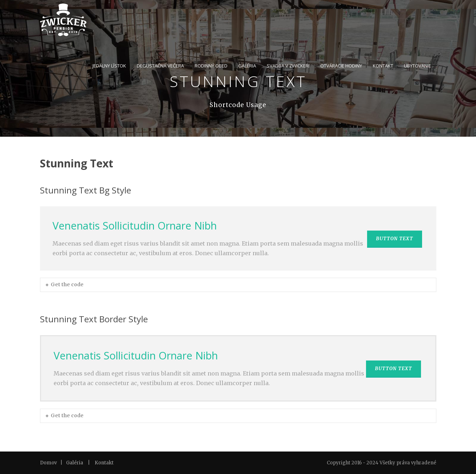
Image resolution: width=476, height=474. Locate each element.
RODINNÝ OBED (211, 66)
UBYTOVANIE (417, 66)
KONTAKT (383, 66)
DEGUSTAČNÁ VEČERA (160, 66)
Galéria (75, 463)
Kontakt (104, 463)
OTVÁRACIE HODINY (341, 66)
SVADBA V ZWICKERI (288, 66)
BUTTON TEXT (395, 239)
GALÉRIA (247, 66)
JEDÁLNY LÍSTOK (109, 66)
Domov (48, 463)
